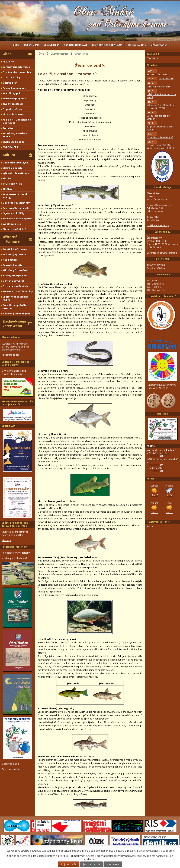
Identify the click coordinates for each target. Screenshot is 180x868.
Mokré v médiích (12, 168)
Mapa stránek (159, 45)
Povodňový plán (12, 93)
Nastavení (113, 864)
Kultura (9, 155)
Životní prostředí (60, 54)
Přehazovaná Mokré (14, 229)
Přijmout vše (69, 864)
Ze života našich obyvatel (17, 219)
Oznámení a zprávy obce (17, 72)
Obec (7, 54)
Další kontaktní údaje (158, 225)
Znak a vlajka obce (13, 142)
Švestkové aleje (12, 224)
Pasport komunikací (15, 88)
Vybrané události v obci (16, 173)
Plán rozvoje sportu (14, 99)
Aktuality (8, 62)
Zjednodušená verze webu (14, 324)
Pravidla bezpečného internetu (15, 307)
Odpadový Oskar (12, 109)
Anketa (151, 446)
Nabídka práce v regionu (17, 314)
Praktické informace (15, 249)
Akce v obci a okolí (13, 114)
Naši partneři (10, 260)
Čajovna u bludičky (14, 213)
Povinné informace (76, 45)
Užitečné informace (11, 239)
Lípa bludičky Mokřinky (16, 203)
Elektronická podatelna (107, 45)
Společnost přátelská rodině (15, 298)
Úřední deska (51, 45)
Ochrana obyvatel (13, 281)
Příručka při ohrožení (15, 270)
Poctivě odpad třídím (159, 453)
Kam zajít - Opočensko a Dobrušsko (17, 121)
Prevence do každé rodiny (18, 291)
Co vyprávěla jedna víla (16, 208)
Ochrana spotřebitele (16, 286)
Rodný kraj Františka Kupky (15, 135)
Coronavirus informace (16, 67)
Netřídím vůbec (156, 468)
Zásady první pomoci (15, 276)
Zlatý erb (8, 178)
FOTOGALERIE (11, 147)
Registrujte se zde (11, 355)
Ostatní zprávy (12, 77)
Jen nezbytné (91, 864)
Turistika (8, 128)
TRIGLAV (7, 189)
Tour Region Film (13, 184)
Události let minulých (15, 163)
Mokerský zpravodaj (15, 254)
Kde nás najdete (136, 45)
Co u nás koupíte (13, 265)
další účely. (169, 851)
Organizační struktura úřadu (162, 253)
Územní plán (10, 83)
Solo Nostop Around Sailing (15, 196)
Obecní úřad (31, 45)
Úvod (16, 45)
